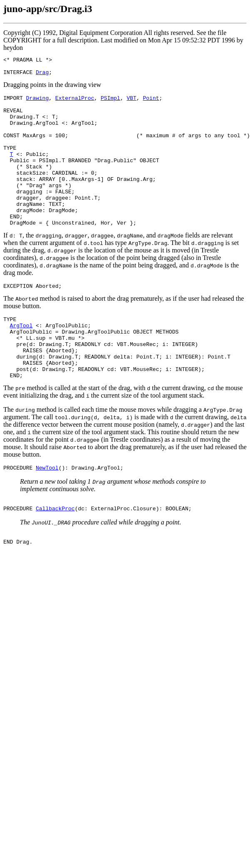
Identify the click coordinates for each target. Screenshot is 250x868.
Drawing (38, 103)
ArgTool (21, 359)
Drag (42, 76)
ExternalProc (75, 103)
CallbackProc (55, 556)
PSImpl (110, 103)
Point (151, 103)
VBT (131, 103)
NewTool (47, 512)
